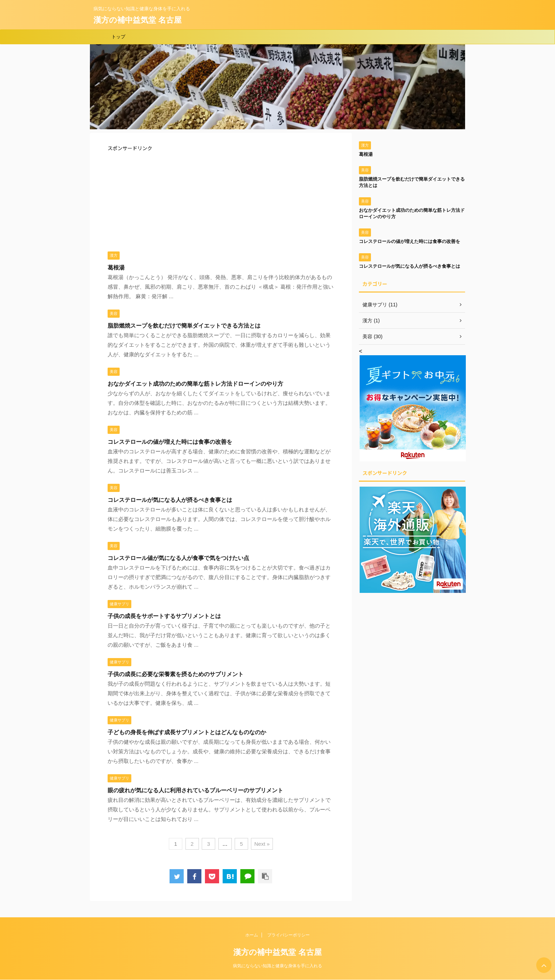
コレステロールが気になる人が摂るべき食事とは (170, 500)
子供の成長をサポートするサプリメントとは (164, 616)
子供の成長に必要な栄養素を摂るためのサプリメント (176, 674)
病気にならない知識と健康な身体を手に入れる (277, 966)
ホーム (252, 935)
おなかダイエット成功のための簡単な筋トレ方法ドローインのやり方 (195, 384)
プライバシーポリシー (288, 935)
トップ (118, 37)
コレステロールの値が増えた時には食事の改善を (170, 442)
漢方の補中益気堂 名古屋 (138, 20)
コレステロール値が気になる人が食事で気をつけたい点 (178, 558)
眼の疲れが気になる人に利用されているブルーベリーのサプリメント (195, 790)
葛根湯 (116, 268)
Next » (262, 844)
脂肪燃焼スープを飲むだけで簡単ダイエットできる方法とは (184, 326)
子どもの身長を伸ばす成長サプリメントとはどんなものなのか (187, 732)
